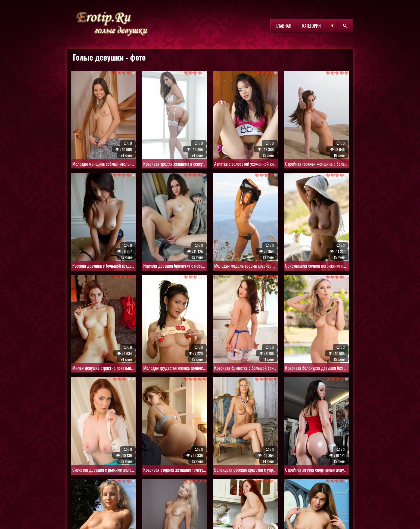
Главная (283, 26)
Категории (312, 26)
